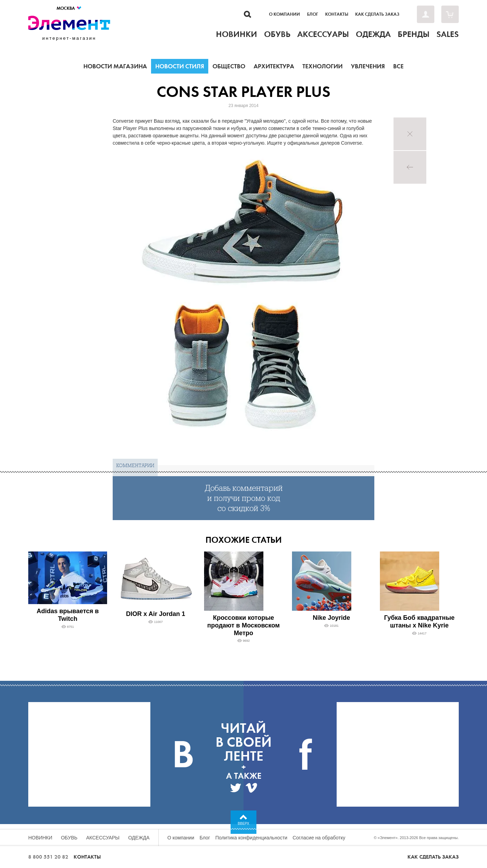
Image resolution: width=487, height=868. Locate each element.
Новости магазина (115, 66)
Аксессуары (103, 838)
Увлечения (368, 66)
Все (398, 66)
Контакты (337, 14)
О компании (284, 14)
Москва (69, 8)
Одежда (139, 838)
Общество (229, 66)
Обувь (69, 838)
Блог (313, 14)
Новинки (40, 838)
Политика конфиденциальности (251, 838)
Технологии (323, 66)
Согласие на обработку (319, 838)
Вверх (244, 824)
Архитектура (274, 66)
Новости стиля (180, 66)
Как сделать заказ (377, 14)
